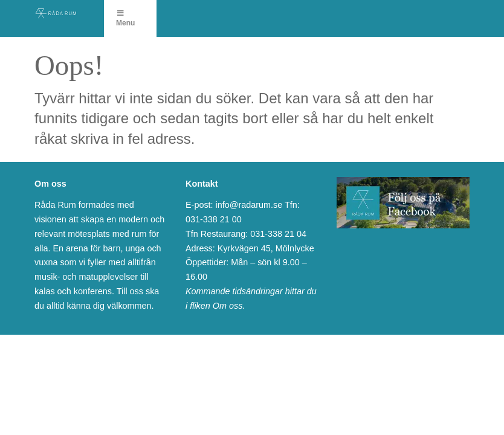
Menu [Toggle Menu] (125, 18)
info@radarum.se (249, 205)
